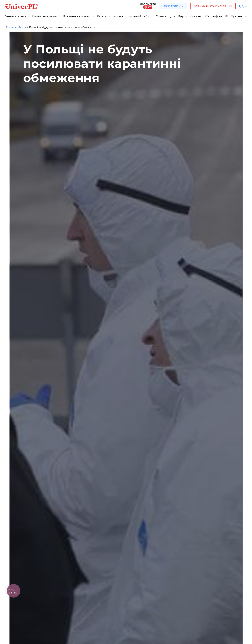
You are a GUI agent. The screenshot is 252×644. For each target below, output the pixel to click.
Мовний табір (139, 16)
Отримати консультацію (213, 6)
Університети (16, 16)
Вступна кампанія (77, 16)
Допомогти (148, 6)
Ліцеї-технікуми (45, 16)
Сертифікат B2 (217, 16)
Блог (21, 27)
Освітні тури (166, 16)
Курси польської (110, 16)
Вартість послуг (191, 16)
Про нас (237, 16)
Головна (11, 27)
